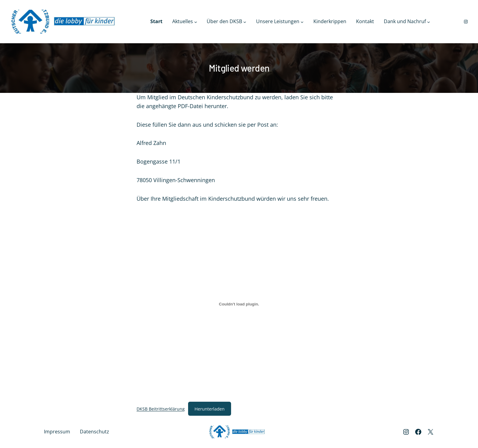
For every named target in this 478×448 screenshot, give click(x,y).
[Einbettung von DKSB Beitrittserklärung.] (239, 304)
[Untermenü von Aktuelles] (196, 22)
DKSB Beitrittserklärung (161, 409)
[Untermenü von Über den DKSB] (245, 22)
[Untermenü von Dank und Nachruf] (429, 22)
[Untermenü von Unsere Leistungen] (302, 22)
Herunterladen (210, 409)
